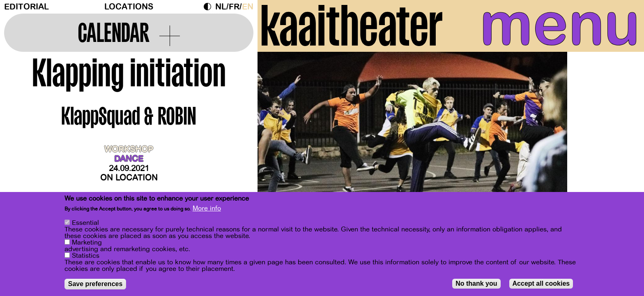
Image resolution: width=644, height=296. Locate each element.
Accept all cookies (541, 284)
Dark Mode (209, 7)
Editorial (26, 7)
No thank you (476, 284)
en (248, 7)
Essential (85, 223)
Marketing (87, 243)
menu (560, 25)
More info (207, 209)
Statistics (86, 256)
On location (129, 178)
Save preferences (95, 284)
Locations (129, 7)
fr (234, 7)
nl (221, 7)
